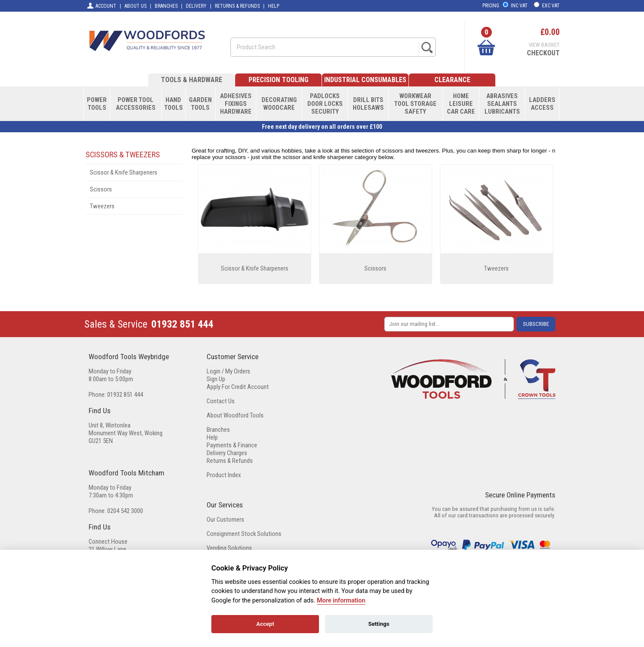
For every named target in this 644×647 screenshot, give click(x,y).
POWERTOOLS (97, 104)
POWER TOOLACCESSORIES (136, 104)
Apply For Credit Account (238, 387)
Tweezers (102, 206)
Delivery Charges (227, 453)
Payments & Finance (232, 445)
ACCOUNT (101, 6)
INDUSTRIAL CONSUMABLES (365, 80)
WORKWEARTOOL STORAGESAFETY (415, 104)
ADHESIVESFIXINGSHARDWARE (236, 104)
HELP (274, 6)
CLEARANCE (452, 80)
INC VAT (519, 6)
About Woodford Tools (235, 415)
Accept (265, 624)
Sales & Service (116, 324)
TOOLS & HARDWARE (191, 80)
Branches (218, 430)
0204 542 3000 (125, 511)
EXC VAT (551, 6)
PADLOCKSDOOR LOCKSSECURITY (325, 104)
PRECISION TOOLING (279, 80)
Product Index (224, 475)
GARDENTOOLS (200, 104)
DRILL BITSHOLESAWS (368, 104)
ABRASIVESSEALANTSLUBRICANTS (502, 104)
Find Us (100, 411)
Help (212, 437)
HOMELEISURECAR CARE (461, 104)
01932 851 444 (182, 324)
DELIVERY (196, 6)
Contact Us (221, 401)
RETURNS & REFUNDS (237, 6)
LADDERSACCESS (542, 104)
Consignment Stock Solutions (244, 534)
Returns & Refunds (230, 461)
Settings (379, 624)
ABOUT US (135, 6)
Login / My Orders (228, 371)
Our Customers (225, 520)
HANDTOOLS (174, 104)
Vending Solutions (229, 548)
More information (341, 601)
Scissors (101, 189)
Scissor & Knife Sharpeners (124, 172)
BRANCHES (166, 6)
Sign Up (216, 379)
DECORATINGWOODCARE (279, 104)
